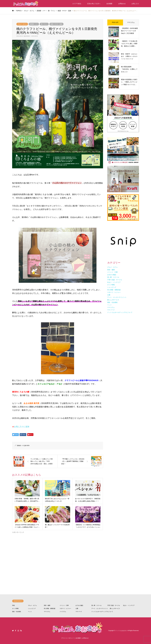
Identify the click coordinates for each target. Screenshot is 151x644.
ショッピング (32, 608)
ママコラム (131, 22)
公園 (77, 608)
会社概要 (109, 4)
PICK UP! (115, 22)
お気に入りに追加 (22, 427)
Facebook (16, 631)
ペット (30, 612)
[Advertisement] (58, 556)
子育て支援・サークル (114, 605)
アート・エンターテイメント (100, 608)
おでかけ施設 (79, 605)
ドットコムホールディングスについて (102, 612)
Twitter (13, 631)
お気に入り (135, 4)
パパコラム (63, 612)
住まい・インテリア (129, 605)
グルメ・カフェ (22, 24)
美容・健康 (47, 605)
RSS (21, 631)
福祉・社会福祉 (17, 612)
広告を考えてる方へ (94, 4)
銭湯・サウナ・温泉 (56, 24)
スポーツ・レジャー (65, 608)
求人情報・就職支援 (50, 608)
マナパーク (79, 612)
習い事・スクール (96, 605)
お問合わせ (122, 4)
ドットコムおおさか (121, 631)
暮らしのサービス (115, 608)
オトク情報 (15, 608)
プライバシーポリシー (68, 638)
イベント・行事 (64, 605)
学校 (13, 605)
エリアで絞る (77, 4)
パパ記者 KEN (25, 446)
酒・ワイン (44, 24)
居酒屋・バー (34, 24)
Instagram (18, 631)
